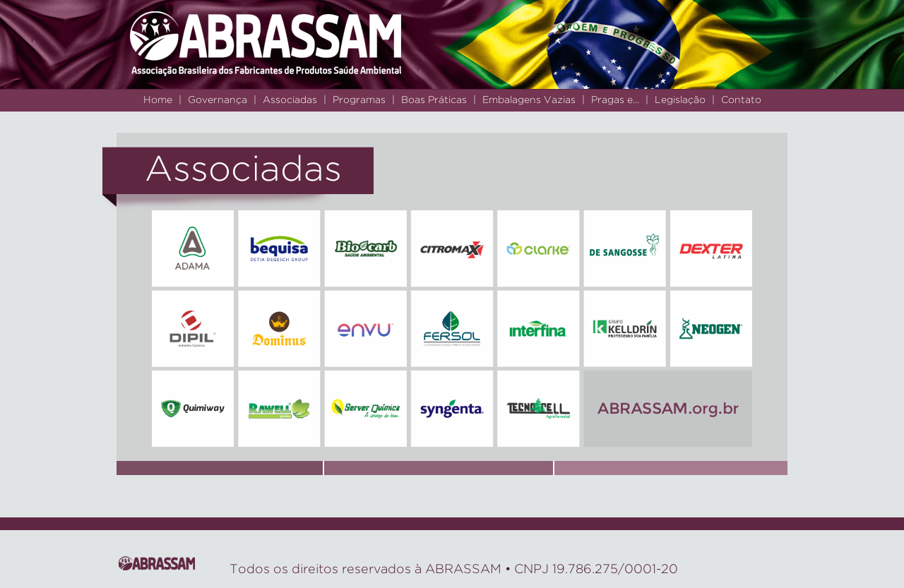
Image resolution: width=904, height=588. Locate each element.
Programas (359, 100)
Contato (741, 100)
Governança (218, 100)
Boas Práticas (434, 100)
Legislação (680, 100)
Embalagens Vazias (529, 100)
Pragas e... (615, 100)
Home (158, 100)
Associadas (290, 100)
